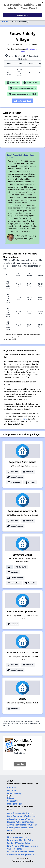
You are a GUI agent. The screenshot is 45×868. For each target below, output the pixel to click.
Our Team (12, 790)
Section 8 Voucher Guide (19, 843)
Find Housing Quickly (17, 837)
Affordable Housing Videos (20, 819)
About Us (12, 787)
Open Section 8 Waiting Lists (21, 813)
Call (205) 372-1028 (22, 101)
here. (25, 419)
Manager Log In (15, 804)
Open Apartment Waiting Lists (22, 816)
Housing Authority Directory (21, 822)
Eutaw (5, 21)
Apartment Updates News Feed (22, 825)
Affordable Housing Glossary (21, 855)
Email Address (20, 753)
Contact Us (12, 801)
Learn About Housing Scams (21, 852)
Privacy (11, 798)
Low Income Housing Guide (20, 840)
